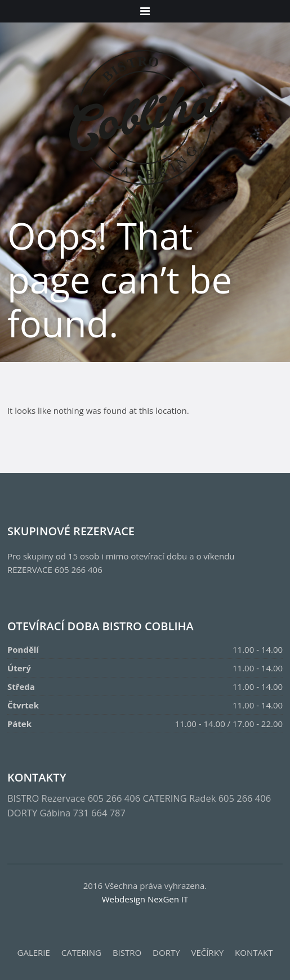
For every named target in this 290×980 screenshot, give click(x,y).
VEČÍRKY (207, 952)
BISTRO (127, 952)
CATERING (81, 952)
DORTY (166, 952)
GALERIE (34, 952)
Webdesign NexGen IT (145, 899)
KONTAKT (254, 952)
